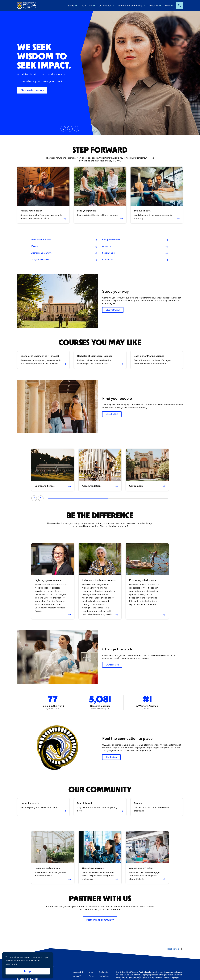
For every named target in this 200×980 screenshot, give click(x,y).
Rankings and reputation (35, 129)
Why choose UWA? (41, 260)
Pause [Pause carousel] (77, 129)
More (167, 5)
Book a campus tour (41, 240)
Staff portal (104, 972)
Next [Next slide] (70, 129)
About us (153, 5)
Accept (28, 971)
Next (41, 498)
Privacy (92, 976)
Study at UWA (28, 129)
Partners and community (130, 5)
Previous (34, 498)
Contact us (108, 260)
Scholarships (108, 253)
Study (71, 5)
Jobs (91, 972)
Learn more (11, 964)
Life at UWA (86, 5)
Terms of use (104, 976)
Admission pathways (41, 253)
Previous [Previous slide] (63, 129)
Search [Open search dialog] (180, 6)
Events (35, 246)
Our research (105, 5)
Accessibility (79, 972)
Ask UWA (77, 976)
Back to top (173, 949)
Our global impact (111, 240)
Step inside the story (32, 90)
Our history (111, 757)
